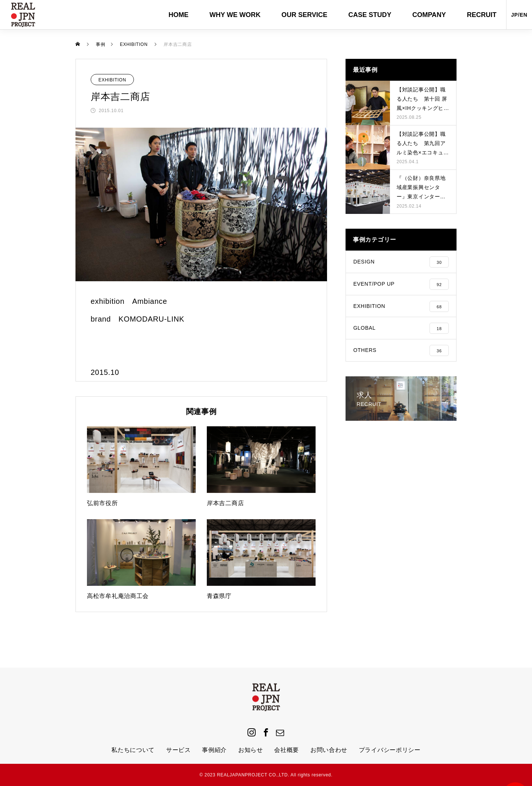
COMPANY (429, 15)
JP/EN (519, 15)
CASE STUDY (370, 15)
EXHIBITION (112, 80)
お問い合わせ (329, 750)
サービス (179, 750)
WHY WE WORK (235, 15)
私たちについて (133, 750)
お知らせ (251, 750)
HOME (179, 15)
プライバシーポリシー (390, 750)
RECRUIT (482, 15)
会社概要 (287, 750)
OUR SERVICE (304, 15)
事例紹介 (214, 750)
